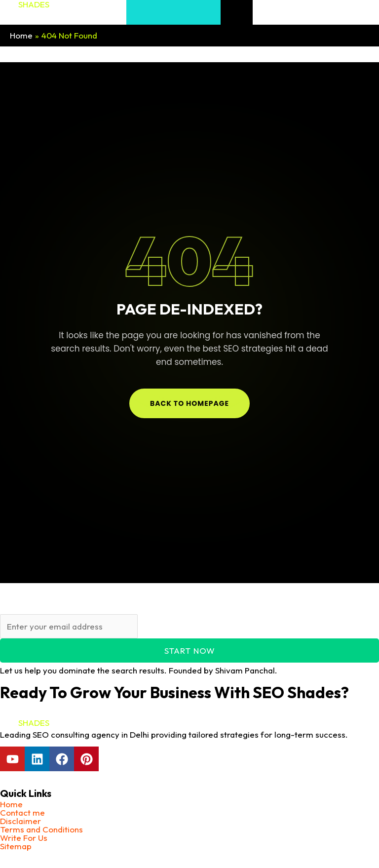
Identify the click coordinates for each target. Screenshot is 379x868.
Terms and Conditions (41, 829)
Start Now (190, 651)
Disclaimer (20, 821)
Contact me (22, 812)
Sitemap (16, 846)
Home (11, 804)
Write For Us (24, 838)
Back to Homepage (189, 403)
